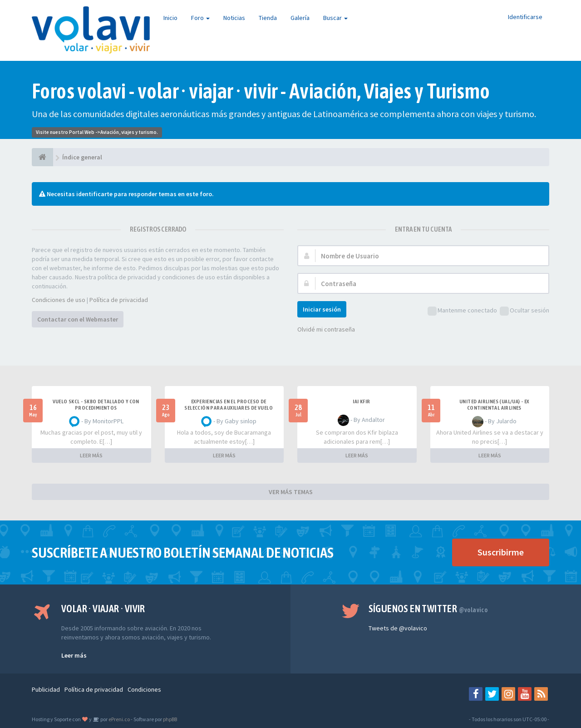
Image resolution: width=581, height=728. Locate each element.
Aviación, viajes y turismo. (129, 132)
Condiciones (144, 689)
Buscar (335, 18)
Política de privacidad (119, 300)
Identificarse (525, 17)
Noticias (234, 18)
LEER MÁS (91, 455)
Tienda (268, 18)
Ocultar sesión (524, 311)
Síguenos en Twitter (428, 609)
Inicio (170, 18)
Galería (300, 18)
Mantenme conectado (462, 311)
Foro (200, 18)
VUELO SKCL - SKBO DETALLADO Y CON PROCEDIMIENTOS (96, 405)
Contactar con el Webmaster (78, 319)
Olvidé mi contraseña (326, 329)
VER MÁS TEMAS (291, 492)
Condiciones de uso (59, 300)
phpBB (170, 719)
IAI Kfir (361, 401)
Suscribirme (501, 552)
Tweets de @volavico (398, 628)
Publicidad (46, 689)
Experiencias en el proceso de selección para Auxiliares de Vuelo (229, 405)
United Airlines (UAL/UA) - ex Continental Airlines (494, 405)
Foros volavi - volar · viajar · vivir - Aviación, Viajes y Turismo (261, 91)
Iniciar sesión (322, 309)
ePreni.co (119, 719)
